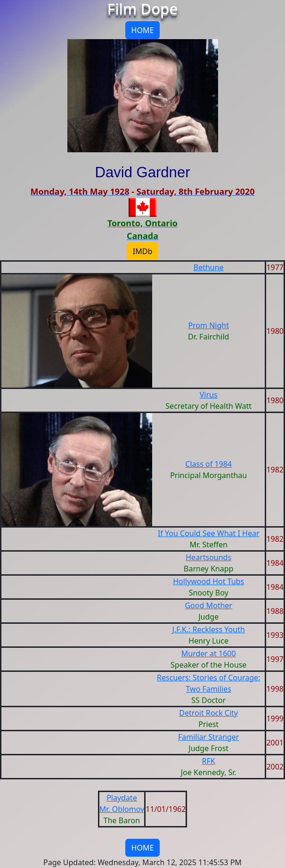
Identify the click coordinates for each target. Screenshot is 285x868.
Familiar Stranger (209, 737)
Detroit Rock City (208, 713)
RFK (209, 761)
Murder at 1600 (209, 653)
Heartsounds (208, 557)
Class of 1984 (208, 464)
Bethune (209, 267)
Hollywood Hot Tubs (208, 581)
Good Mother (208, 605)
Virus (209, 395)
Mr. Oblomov (122, 809)
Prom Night (208, 325)
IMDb (142, 251)
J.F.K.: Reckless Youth (209, 629)
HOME (143, 30)
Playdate (122, 798)
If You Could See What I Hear (209, 533)
